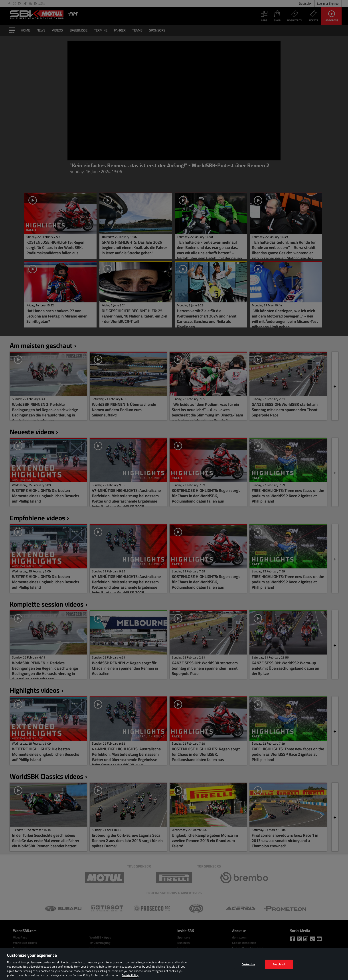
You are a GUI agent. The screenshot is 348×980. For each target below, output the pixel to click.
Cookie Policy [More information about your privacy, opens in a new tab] (130, 975)
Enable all (279, 964)
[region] (174, 964)
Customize (248, 964)
